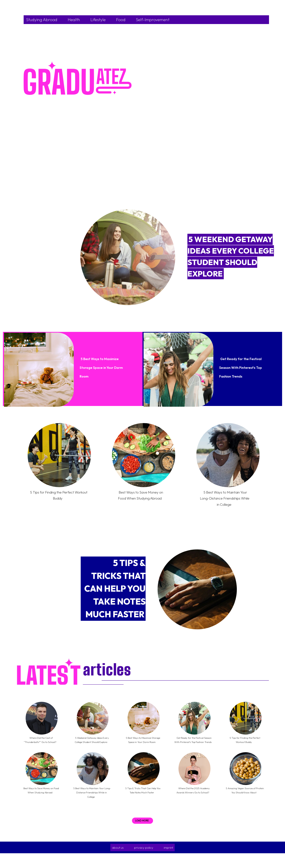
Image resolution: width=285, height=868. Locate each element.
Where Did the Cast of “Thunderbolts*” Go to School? (41, 748)
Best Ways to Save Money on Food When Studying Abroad (140, 498)
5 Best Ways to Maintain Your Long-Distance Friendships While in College (225, 501)
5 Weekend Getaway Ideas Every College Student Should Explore (91, 748)
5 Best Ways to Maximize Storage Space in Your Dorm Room (102, 367)
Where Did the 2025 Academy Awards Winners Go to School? (193, 803)
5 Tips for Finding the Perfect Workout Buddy (58, 495)
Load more (142, 835)
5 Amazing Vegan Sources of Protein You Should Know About (244, 803)
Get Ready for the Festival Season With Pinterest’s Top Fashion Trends (239, 367)
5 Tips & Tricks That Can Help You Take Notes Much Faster (115, 595)
